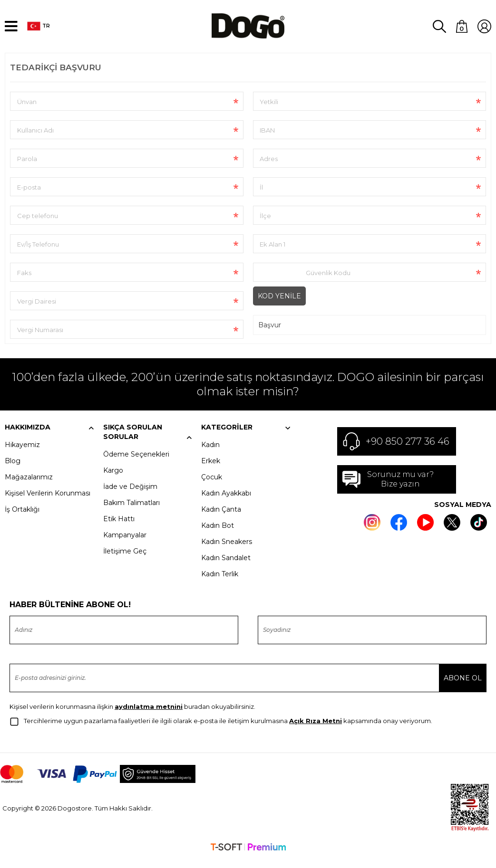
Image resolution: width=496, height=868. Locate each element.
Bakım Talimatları (131, 511)
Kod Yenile (279, 305)
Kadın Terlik (220, 582)
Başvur (270, 334)
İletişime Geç (125, 560)
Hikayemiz (22, 453)
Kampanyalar (125, 544)
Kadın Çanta (221, 518)
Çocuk (212, 486)
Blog (13, 469)
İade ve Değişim (130, 495)
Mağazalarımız (29, 486)
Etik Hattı (119, 527)
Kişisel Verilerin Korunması (48, 502)
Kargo (113, 479)
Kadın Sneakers (227, 550)
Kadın (210, 453)
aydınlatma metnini (149, 715)
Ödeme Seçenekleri (136, 463)
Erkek (211, 469)
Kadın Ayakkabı (226, 502)
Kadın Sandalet (226, 566)
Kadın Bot (218, 534)
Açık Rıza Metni (316, 729)
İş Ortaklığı (22, 518)
